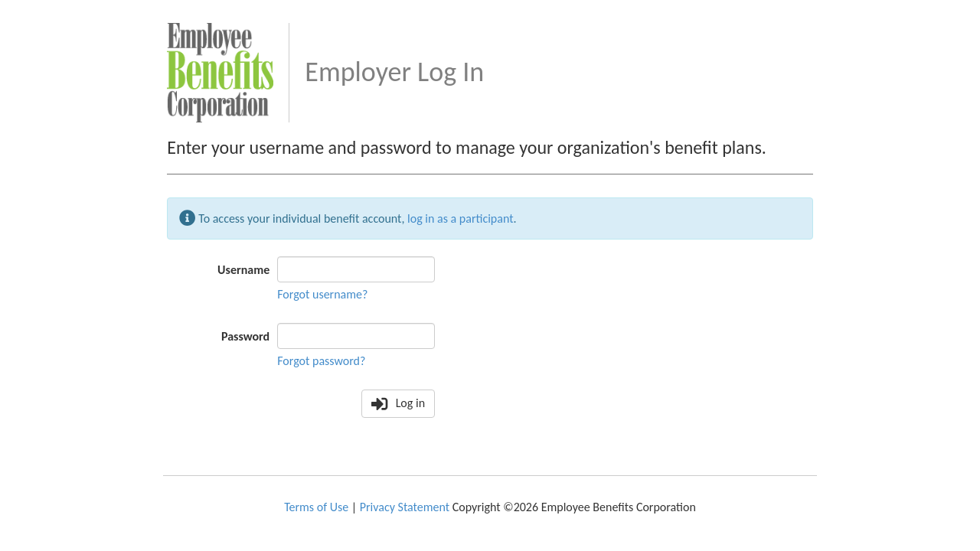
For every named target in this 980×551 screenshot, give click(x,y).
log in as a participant (460, 218)
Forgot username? (322, 294)
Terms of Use (316, 507)
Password (245, 336)
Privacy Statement (405, 507)
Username (243, 270)
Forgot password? (321, 361)
